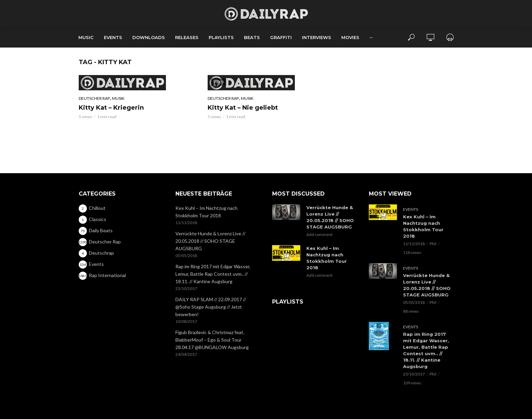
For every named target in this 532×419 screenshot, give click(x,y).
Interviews (317, 37)
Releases (187, 37)
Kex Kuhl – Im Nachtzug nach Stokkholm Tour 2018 (206, 212)
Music (86, 37)
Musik (118, 98)
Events (113, 37)
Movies (350, 37)
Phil (433, 244)
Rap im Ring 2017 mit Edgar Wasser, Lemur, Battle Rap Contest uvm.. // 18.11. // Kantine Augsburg (213, 274)
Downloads (149, 37)
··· (371, 37)
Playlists (221, 37)
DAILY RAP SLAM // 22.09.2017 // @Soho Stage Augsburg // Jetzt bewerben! (211, 307)
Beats (252, 37)
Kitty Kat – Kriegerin (111, 108)
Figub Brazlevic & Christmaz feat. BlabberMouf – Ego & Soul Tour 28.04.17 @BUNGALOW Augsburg (212, 340)
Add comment (319, 234)
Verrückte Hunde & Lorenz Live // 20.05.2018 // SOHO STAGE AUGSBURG (210, 241)
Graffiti (281, 37)
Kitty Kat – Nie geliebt (243, 108)
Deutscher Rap (94, 98)
